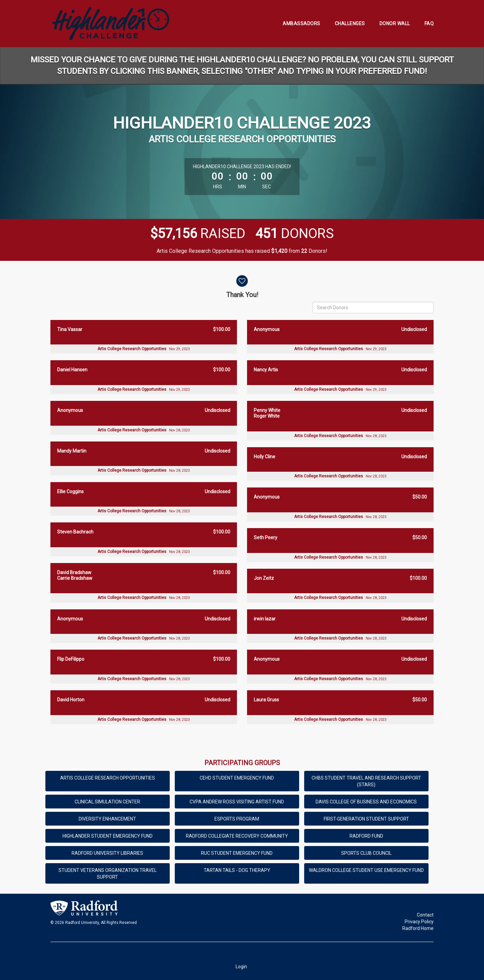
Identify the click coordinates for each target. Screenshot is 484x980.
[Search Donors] (373, 308)
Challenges (350, 24)
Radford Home (418, 928)
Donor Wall (395, 24)
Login (241, 967)
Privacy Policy (419, 922)
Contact (425, 915)
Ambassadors (301, 24)
